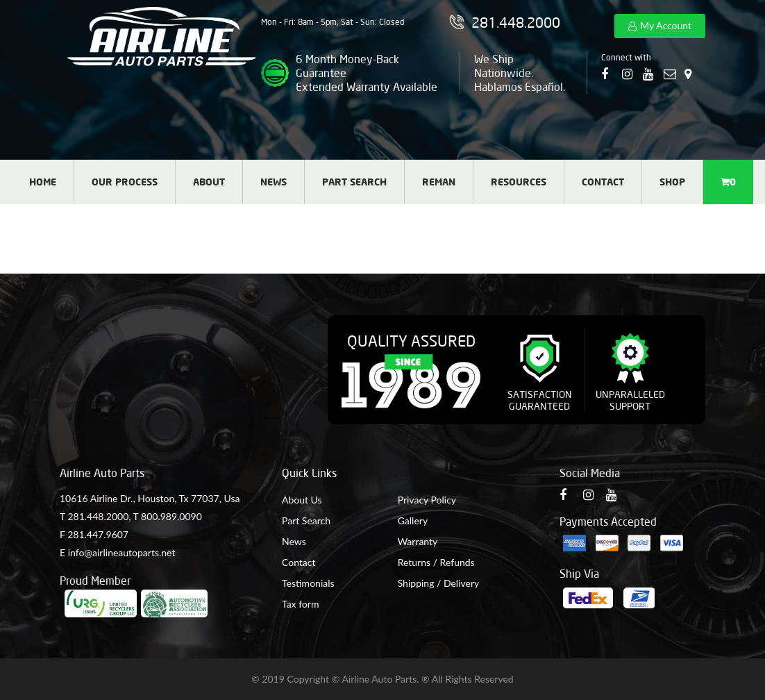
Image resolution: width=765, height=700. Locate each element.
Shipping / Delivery (439, 583)
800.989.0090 (171, 516)
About (209, 182)
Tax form (300, 604)
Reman (439, 182)
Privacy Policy (427, 500)
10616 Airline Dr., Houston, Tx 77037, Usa (150, 498)
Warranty (418, 541)
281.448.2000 (98, 516)
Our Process (125, 182)
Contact (603, 182)
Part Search (354, 182)
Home (43, 182)
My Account (666, 25)
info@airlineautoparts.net (122, 552)
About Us (302, 500)
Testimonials (308, 583)
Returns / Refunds (436, 562)
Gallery (413, 520)
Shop (672, 182)
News (274, 182)
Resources (519, 182)
